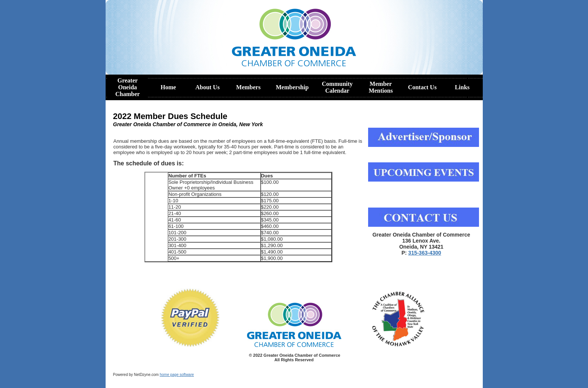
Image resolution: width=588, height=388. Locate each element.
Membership (292, 87)
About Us (207, 87)
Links (462, 87)
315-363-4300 (424, 253)
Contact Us (422, 87)
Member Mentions (381, 87)
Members (248, 87)
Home (168, 87)
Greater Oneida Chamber (128, 87)
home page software (177, 375)
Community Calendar (337, 87)
